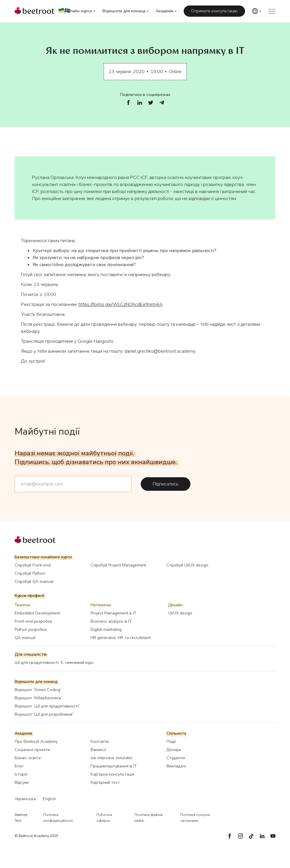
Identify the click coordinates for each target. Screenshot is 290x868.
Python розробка (31, 630)
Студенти (176, 758)
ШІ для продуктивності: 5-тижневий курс (54, 663)
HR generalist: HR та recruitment (121, 638)
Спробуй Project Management (118, 565)
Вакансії (98, 750)
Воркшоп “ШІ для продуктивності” (47, 706)
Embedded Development (37, 613)
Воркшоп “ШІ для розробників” (44, 714)
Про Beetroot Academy (36, 742)
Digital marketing (106, 630)
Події (171, 742)
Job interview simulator (112, 758)
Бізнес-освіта (28, 758)
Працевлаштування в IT (114, 766)
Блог (19, 766)
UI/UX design (180, 613)
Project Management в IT (113, 613)
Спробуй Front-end (33, 565)
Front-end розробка (33, 621)
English (49, 799)
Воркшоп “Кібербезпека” (38, 698)
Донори (174, 750)
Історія (21, 774)
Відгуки (22, 782)
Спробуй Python (30, 573)
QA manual (25, 638)
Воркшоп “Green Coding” (38, 690)
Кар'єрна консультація (112, 774)
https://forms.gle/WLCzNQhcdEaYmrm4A (121, 304)
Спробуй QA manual (34, 582)
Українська (25, 799)
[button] (80, 11)
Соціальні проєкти (32, 750)
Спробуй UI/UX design (187, 565)
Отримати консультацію (214, 11)
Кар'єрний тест (105, 782)
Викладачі (176, 766)
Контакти (100, 742)
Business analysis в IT (111, 621)
